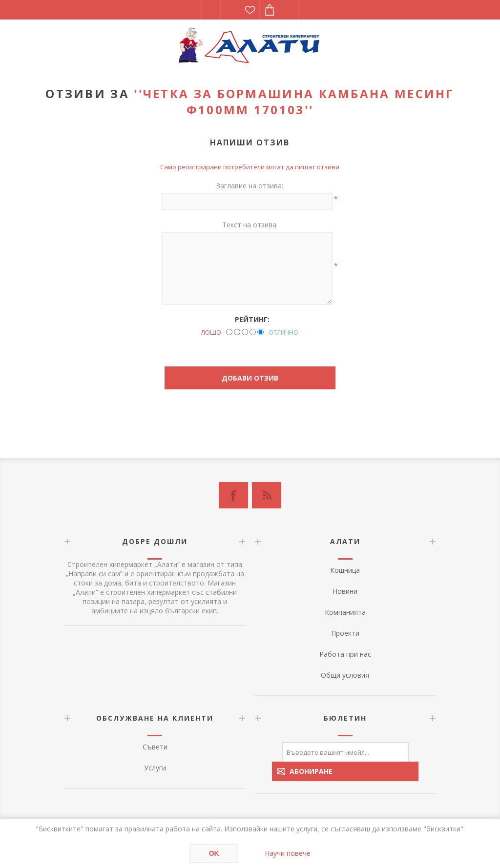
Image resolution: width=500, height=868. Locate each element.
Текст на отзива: (250, 225)
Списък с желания (250, 10)
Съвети (155, 747)
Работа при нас (345, 654)
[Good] (253, 332)
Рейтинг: (252, 319)
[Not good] (237, 332)
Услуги (155, 768)
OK (214, 853)
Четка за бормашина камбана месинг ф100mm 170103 (299, 101)
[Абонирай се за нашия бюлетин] (345, 752)
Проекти (345, 633)
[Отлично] (260, 332)
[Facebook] (233, 495)
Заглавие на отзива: (250, 186)
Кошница (345, 570)
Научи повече (288, 853)
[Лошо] (229, 332)
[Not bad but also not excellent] (245, 332)
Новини (345, 591)
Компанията (345, 612)
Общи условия (345, 675)
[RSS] (267, 495)
